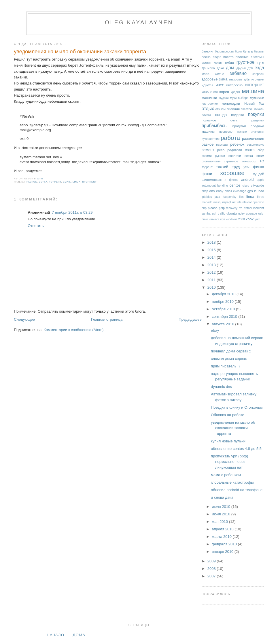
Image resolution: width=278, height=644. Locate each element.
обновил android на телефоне (237, 490)
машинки (209, 98)
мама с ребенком (226, 475)
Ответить (36, 226)
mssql (217, 202)
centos (235, 185)
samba (206, 214)
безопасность (224, 51)
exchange (240, 191)
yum (258, 219)
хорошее (232, 173)
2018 (212, 242)
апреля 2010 (223, 529)
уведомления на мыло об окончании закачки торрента (80, 52)
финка (258, 167)
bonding (223, 186)
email (67, 182)
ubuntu (232, 213)
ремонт (208, 150)
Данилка (208, 68)
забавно (238, 73)
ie (255, 191)
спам (260, 156)
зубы (247, 79)
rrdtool (248, 208)
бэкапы (259, 51)
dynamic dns (221, 387)
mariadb (207, 202)
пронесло (226, 132)
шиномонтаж (212, 180)
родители (235, 150)
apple (260, 180)
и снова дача (222, 497)
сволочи (235, 156)
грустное (246, 62)
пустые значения (251, 132)
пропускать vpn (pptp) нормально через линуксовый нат (229, 462)
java (217, 197)
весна (206, 57)
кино (205, 92)
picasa (213, 208)
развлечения (253, 139)
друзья (241, 68)
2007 (212, 576)
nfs (239, 202)
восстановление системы (244, 57)
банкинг (208, 51)
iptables (207, 197)
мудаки (224, 98)
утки (247, 167)
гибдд (229, 62)
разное (32, 182)
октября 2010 (224, 309)
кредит (236, 92)
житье (220, 74)
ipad (261, 191)
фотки (207, 174)
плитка (206, 115)
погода (221, 115)
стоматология (211, 161)
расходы (222, 145)
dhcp (205, 191)
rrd (240, 208)
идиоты (207, 85)
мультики (257, 98)
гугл (261, 62)
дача (220, 68)
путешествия (211, 139)
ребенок (237, 144)
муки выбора (239, 98)
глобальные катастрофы (232, 482)
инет (220, 85)
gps (250, 191)
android (247, 180)
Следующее (24, 319)
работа (230, 138)
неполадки (231, 103)
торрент (55, 182)
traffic (221, 214)
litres (261, 197)
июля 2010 (222, 507)
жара (206, 74)
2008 (212, 569)
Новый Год (254, 103)
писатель (247, 109)
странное (231, 161)
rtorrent (89, 182)
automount (209, 186)
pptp (222, 208)
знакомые (236, 79)
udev (242, 214)
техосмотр (249, 161)
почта (233, 120)
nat (234, 202)
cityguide (258, 185)
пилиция (233, 109)
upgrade (251, 214)
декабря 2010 (224, 294)
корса (224, 92)
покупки (256, 114)
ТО (262, 161)
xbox (250, 219)
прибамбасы (215, 126)
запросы (258, 74)
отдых (208, 109)
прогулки (239, 126)
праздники (257, 120)
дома (79, 635)
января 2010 (223, 552)
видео (217, 57)
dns (212, 191)
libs (241, 197)
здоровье (210, 79)
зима (223, 79)
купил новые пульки (228, 441)
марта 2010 (222, 537)
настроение (210, 104)
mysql (227, 202)
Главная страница (107, 319)
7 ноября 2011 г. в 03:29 (72, 212)
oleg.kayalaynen (139, 22)
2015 (212, 250)
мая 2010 (220, 522)
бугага (248, 51)
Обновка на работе (228, 415)
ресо (221, 150)
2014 (212, 257)
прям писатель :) (225, 366)
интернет (255, 85)
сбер (261, 150)
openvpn (258, 202)
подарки (237, 115)
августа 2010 (223, 324)
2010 (212, 287)
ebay (220, 191)
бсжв (239, 51)
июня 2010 (221, 514)
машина (253, 91)
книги (214, 92)
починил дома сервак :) (231, 351)
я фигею (231, 180)
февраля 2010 (225, 544)
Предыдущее (190, 319)
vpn (223, 219)
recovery (232, 208)
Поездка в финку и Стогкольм (237, 407)
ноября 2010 (223, 302)
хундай (259, 174)
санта (250, 150)
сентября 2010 (225, 317)
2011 (212, 280)
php (204, 208)
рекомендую (256, 145)
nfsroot (247, 202)
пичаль (259, 109)
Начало (55, 635)
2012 (212, 272)
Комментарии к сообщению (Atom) (73, 330)
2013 (212, 265)
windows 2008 (235, 219)
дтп (250, 68)
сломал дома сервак (229, 359)
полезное (209, 120)
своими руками (213, 156)
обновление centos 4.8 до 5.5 (236, 449)
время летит (212, 62)
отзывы (220, 109)
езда (259, 68)
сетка (43, 182)
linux (76, 182)
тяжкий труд (228, 167)
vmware (214, 219)
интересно (234, 85)
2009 (212, 561)
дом (230, 68)
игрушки (258, 79)
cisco (246, 186)
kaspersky (230, 197)
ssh (214, 214)
